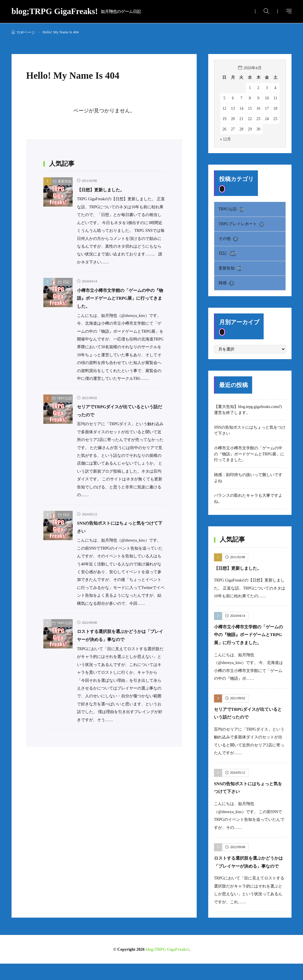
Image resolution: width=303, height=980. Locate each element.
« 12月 (225, 139)
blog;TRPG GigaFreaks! (76, 12)
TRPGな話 (65, 398)
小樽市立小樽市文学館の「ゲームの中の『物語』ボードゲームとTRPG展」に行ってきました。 (121, 298)
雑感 (226, 284)
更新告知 (65, 181)
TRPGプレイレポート (241, 224)
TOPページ (26, 32)
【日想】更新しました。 (105, 190)
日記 (66, 282)
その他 (228, 239)
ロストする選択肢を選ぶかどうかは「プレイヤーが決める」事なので (248, 874)
